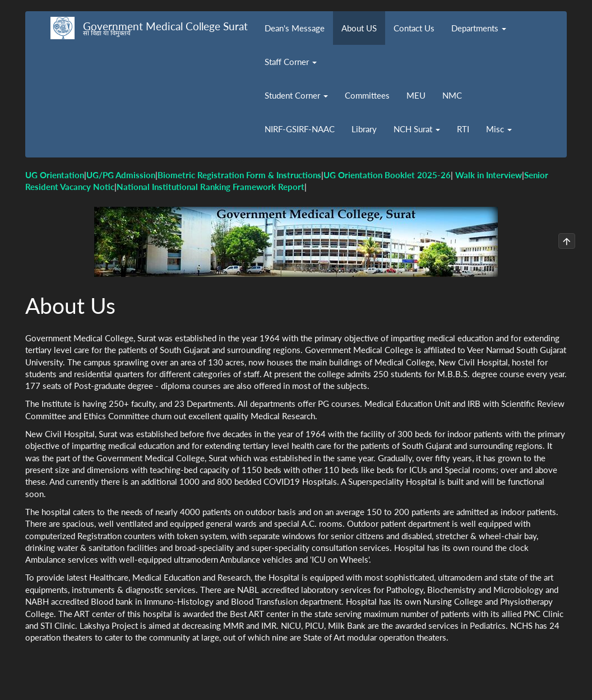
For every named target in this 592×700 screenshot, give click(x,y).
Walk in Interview (489, 175)
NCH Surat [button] (417, 129)
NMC (452, 95)
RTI (463, 129)
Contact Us (414, 28)
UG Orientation (55, 175)
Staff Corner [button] (291, 62)
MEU (416, 95)
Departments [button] (479, 28)
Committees (367, 95)
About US (359, 28)
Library (364, 129)
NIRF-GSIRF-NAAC (300, 129)
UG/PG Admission (121, 175)
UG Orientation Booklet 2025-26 (387, 175)
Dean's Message (295, 28)
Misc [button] (499, 129)
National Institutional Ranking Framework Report (211, 187)
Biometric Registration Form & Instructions (239, 175)
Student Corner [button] (296, 95)
